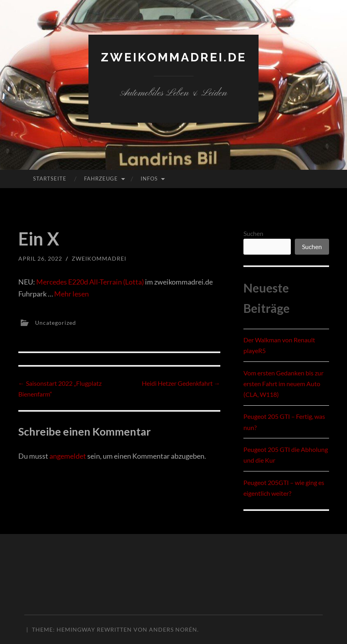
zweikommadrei (99, 258)
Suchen (253, 233)
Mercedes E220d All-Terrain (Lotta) (90, 282)
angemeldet (68, 456)
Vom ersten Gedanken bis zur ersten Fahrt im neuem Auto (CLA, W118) (283, 384)
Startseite (50, 179)
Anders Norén (173, 629)
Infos (149, 179)
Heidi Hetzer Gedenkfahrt (181, 383)
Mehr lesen (72, 294)
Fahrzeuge (101, 179)
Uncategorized (56, 323)
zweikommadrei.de (174, 57)
